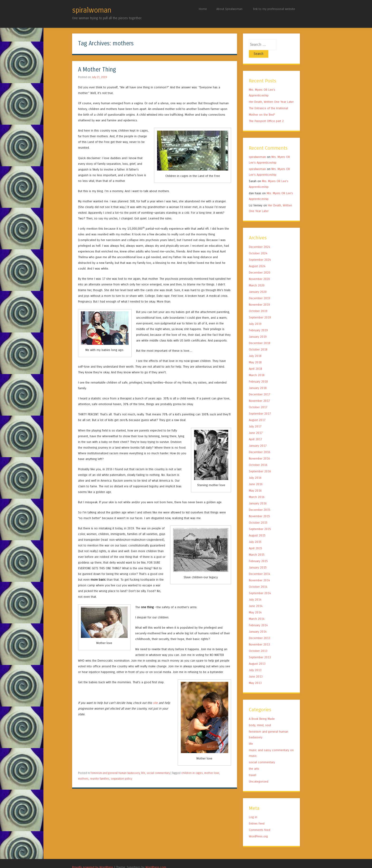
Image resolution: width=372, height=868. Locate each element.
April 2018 (256, 361)
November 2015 (259, 509)
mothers (83, 779)
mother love (212, 773)
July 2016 (255, 470)
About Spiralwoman (229, 9)
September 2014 (260, 586)
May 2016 (255, 483)
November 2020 (259, 271)
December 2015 (260, 502)
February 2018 (258, 374)
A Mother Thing (97, 70)
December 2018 (260, 335)
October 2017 (258, 400)
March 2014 (257, 611)
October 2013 (258, 643)
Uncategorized (259, 774)
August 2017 (257, 412)
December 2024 (260, 239)
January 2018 (258, 380)
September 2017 (260, 406)
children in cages (192, 773)
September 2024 (260, 252)
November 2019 (259, 297)
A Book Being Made (262, 711)
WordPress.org (258, 829)
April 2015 (256, 541)
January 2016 (258, 496)
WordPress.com (156, 860)
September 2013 (260, 650)
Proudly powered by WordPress (93, 860)
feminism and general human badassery (115, 773)
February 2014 (258, 618)
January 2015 (258, 560)
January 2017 (258, 438)
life (143, 773)
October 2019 (258, 303)
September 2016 (260, 464)
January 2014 (258, 624)
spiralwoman (92, 10)
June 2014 (256, 598)
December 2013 (260, 630)
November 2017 (259, 393)
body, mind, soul (260, 718)
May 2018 (255, 355)
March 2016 (257, 489)
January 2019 (258, 329)
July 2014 (255, 592)
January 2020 (258, 284)
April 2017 (256, 432)
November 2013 (259, 637)
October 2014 (258, 579)
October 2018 (258, 342)
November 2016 (259, 451)
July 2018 (255, 348)
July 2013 (255, 662)
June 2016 (256, 477)
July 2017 (255, 419)
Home (203, 9)
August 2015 (257, 528)
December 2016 (260, 444)
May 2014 (255, 605)
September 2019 (260, 310)
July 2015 (255, 534)
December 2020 (260, 265)
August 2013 (257, 656)
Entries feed (257, 816)
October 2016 (258, 457)
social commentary (158, 773)
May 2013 (255, 675)
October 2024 (258, 246)
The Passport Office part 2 (266, 113)
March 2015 (257, 547)
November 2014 (259, 573)
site (155, 703)
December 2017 (260, 387)
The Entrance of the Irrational (268, 101)
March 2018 (257, 368)
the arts (254, 761)
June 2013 (256, 669)
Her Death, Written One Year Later (271, 94)
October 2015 (258, 515)
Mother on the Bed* (262, 107)
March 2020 (257, 278)
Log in (253, 809)
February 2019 (258, 323)
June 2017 (256, 425)
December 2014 (260, 566)
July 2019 (255, 316)
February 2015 (258, 553)
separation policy (121, 779)
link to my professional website (274, 9)
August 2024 (257, 259)
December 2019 (260, 291)
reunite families (100, 779)
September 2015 (260, 521)
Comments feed (260, 822)
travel (253, 767)
